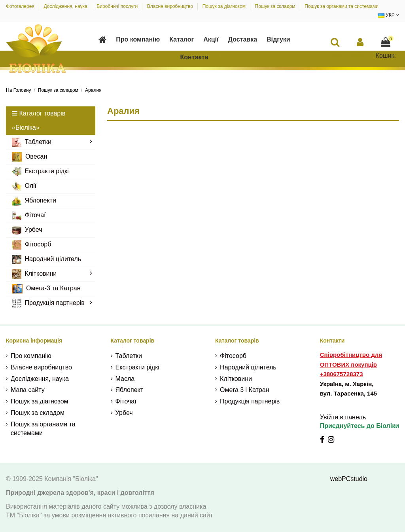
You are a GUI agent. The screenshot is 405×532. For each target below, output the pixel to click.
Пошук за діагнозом (225, 6)
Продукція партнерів (250, 401)
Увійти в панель (343, 417)
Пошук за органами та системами (342, 6)
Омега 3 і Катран (244, 390)
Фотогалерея (21, 6)
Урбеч (124, 413)
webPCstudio (349, 479)
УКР (389, 15)
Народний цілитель (248, 367)
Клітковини (236, 379)
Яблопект (129, 390)
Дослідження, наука (66, 6)
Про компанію (31, 356)
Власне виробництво (171, 6)
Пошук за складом (276, 6)
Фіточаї (126, 401)
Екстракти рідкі (137, 367)
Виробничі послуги (118, 6)
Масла (125, 379)
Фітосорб (233, 356)
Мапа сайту (28, 390)
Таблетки (129, 356)
